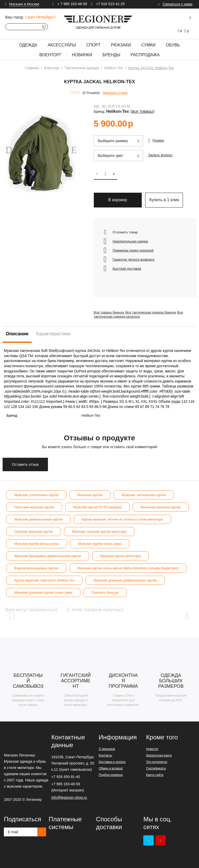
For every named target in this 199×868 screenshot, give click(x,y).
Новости (152, 748)
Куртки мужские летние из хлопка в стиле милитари (122, 516)
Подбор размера (111, 774)
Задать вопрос (160, 150)
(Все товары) (177, 107)
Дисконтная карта (159, 755)
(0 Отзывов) (91, 93)
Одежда (28, 45)
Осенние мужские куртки (34, 529)
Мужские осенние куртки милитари (99, 529)
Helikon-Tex (157, 107)
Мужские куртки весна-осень (37, 541)
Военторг (51, 55)
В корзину (118, 197)
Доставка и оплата (112, 761)
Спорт (93, 45)
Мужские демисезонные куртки (38, 516)
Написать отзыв (115, 93)
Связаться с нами (178, 4)
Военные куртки (90, 492)
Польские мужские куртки (34, 504)
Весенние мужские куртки (161, 504)
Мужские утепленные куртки (36, 492)
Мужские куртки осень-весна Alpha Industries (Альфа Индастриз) (128, 565)
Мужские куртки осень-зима (100, 541)
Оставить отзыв (25, 462)
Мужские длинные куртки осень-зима (43, 590)
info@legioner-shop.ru (69, 797)
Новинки (82, 55)
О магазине (107, 748)
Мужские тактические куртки (144, 492)
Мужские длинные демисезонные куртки (125, 577)
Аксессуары (62, 45)
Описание (17, 331)
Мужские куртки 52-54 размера (97, 504)
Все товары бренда (109, 310)
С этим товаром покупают (126, 607)
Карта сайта (155, 774)
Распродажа (145, 55)
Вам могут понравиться (39, 607)
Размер (158, 136)
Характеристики (53, 331)
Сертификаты (156, 768)
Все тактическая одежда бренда (154, 310)
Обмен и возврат (111, 768)
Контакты (105, 755)
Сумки (148, 45)
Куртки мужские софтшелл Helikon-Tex (44, 577)
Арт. (97, 107)
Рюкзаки (121, 45)
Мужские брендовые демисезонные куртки (48, 553)
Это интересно (157, 761)
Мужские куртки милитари (121, 553)
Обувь (173, 45)
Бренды (111, 55)
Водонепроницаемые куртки (36, 565)
